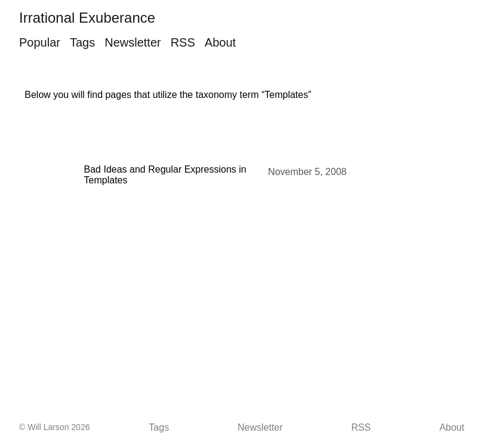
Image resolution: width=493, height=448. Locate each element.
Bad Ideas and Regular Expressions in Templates (165, 175)
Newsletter (133, 42)
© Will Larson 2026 (54, 427)
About (220, 42)
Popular (40, 42)
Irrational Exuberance (87, 18)
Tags (82, 42)
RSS (183, 42)
